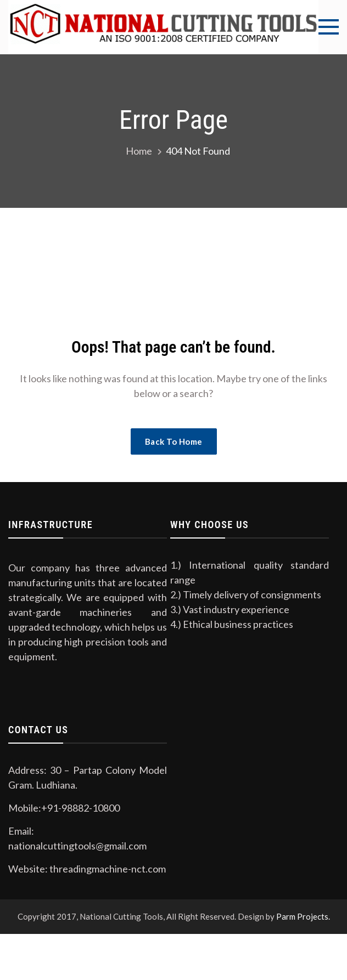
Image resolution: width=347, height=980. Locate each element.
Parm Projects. (303, 916)
